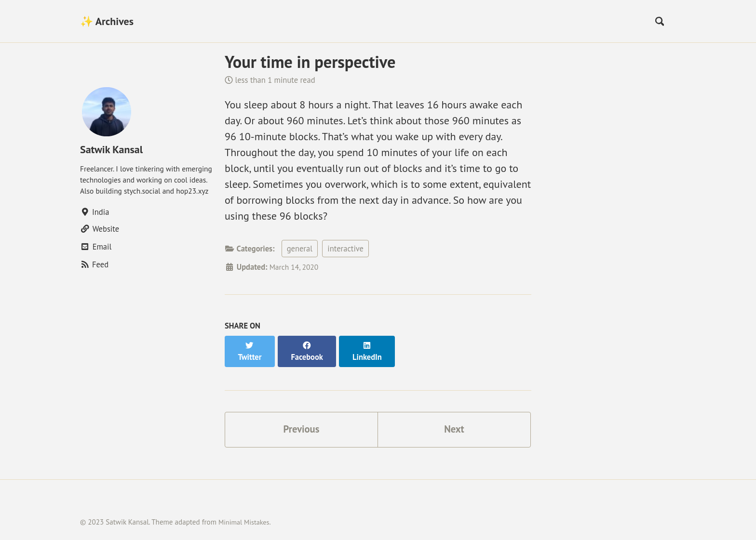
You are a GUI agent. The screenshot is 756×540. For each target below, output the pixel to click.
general (300, 249)
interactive (345, 249)
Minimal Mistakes (246, 513)
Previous (301, 419)
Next (454, 419)
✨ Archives (107, 21)
